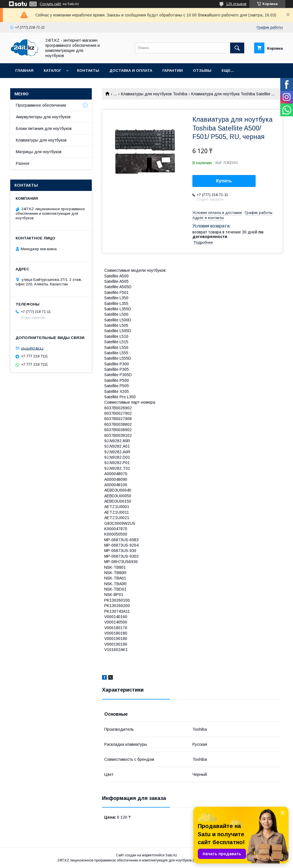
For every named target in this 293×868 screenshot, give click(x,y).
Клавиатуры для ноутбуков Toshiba (154, 94)
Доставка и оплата (131, 70)
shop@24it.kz (32, 348)
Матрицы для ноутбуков (39, 152)
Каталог (52, 70)
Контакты (88, 70)
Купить (224, 181)
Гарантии (173, 70)
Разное (23, 163)
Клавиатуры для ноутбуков (41, 140)
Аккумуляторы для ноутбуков (43, 117)
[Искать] (237, 48)
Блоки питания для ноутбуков (44, 128)
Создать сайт (50, 4)
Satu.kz (171, 855)
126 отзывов (236, 4)
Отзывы (202, 70)
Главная (24, 70)
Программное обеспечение (41, 105)
